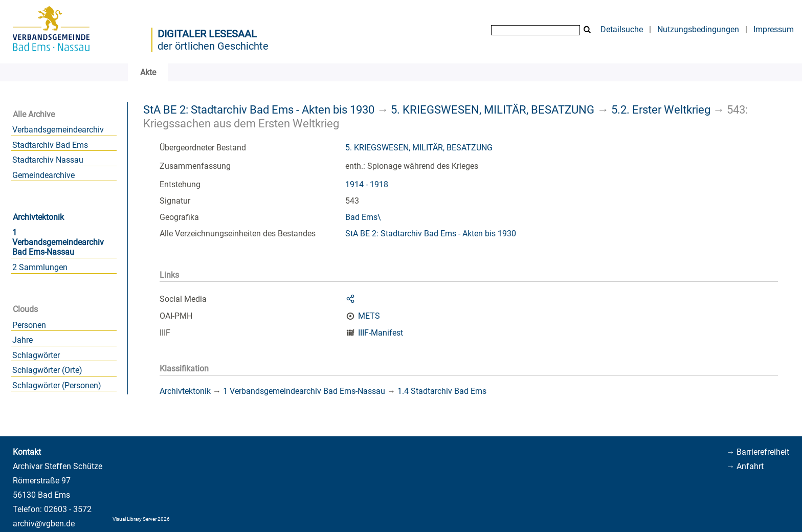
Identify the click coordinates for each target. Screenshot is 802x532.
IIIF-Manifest (381, 333)
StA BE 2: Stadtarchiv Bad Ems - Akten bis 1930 (259, 109)
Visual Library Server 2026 (141, 519)
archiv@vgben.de (44, 524)
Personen (29, 325)
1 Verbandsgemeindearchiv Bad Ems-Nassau (58, 242)
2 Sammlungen (40, 267)
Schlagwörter (36, 355)
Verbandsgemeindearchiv (58, 130)
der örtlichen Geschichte (213, 46)
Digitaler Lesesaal (207, 34)
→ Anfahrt (745, 466)
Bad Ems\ (363, 217)
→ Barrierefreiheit (758, 452)
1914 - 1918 (367, 184)
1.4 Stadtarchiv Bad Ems (442, 391)
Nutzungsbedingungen (698, 29)
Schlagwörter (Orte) (47, 370)
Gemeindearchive (43, 175)
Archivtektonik (38, 217)
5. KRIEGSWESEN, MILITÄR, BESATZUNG (493, 109)
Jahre (23, 340)
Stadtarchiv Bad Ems (50, 145)
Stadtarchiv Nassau (48, 160)
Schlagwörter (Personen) (57, 385)
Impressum (774, 29)
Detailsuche (622, 29)
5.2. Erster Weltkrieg (661, 109)
